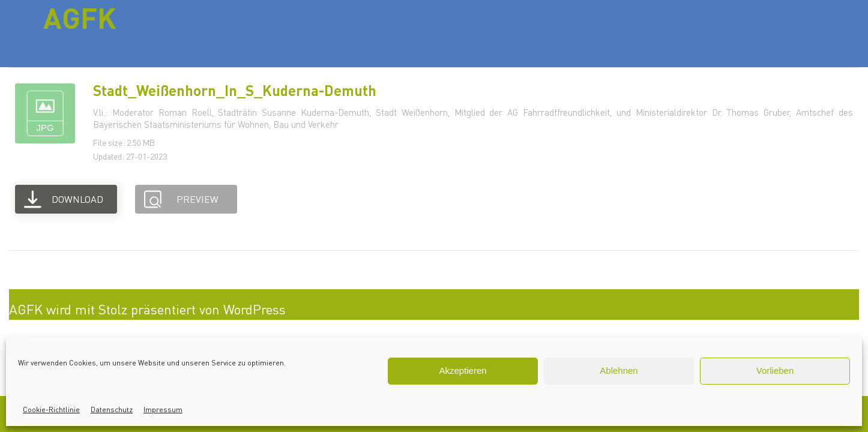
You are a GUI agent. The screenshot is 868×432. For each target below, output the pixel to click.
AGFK (80, 17)
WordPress (255, 309)
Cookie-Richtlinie (51, 409)
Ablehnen (619, 370)
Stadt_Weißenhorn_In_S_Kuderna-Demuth (235, 90)
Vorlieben (775, 370)
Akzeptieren (463, 370)
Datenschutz (112, 409)
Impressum (163, 409)
